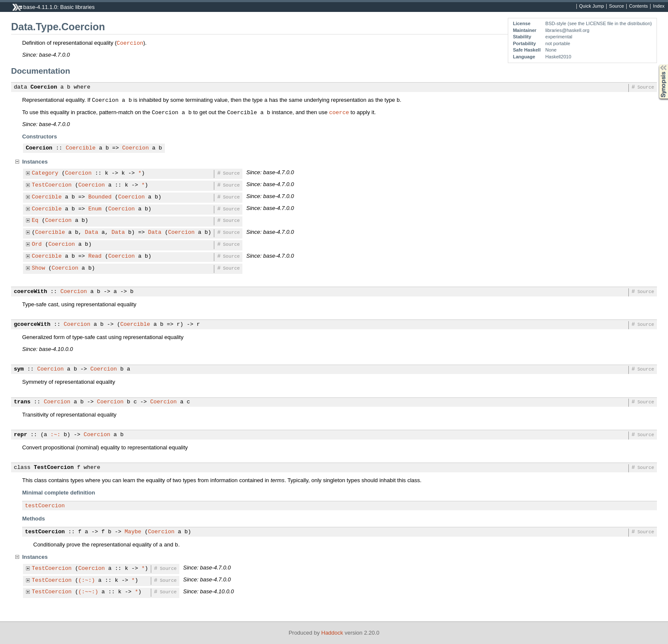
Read (95, 256)
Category (45, 173)
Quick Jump (591, 6)
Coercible (81, 148)
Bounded (100, 197)
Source (617, 6)
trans (22, 402)
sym (19, 369)
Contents (639, 6)
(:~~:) (88, 592)
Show (39, 268)
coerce (339, 112)
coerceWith (31, 292)
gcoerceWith (32, 325)
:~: (55, 435)
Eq (35, 221)
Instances (35, 162)
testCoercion (45, 506)
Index (659, 6)
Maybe (133, 532)
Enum (95, 209)
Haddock (332, 633)
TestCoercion (52, 185)
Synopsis (656, 65)
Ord (37, 244)
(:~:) (87, 581)
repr (21, 435)
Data (91, 233)
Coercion (130, 43)
